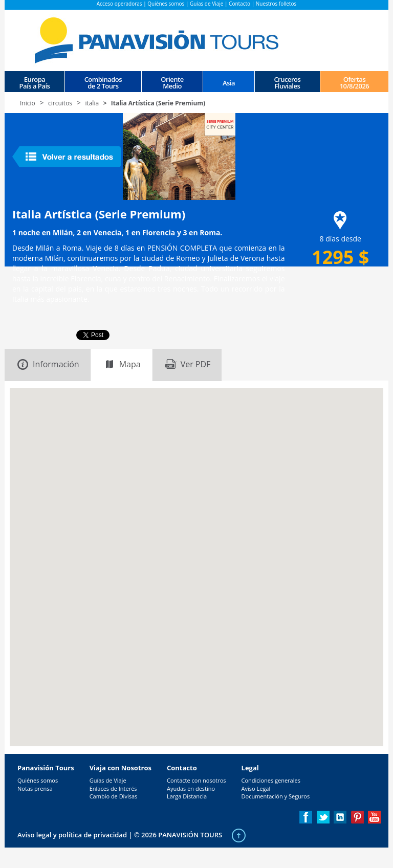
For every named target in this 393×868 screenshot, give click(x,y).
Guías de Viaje (206, 4)
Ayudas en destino (191, 788)
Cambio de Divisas (114, 796)
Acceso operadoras (119, 4)
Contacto (239, 4)
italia (92, 103)
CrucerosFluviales (287, 82)
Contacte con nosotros (196, 780)
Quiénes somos (166, 4)
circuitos (60, 103)
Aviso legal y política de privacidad (72, 835)
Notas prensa (35, 788)
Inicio (28, 103)
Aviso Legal (256, 788)
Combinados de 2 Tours (103, 82)
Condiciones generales (271, 780)
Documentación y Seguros (276, 796)
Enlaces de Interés (113, 788)
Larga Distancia (187, 796)
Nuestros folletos (276, 4)
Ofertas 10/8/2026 (355, 82)
